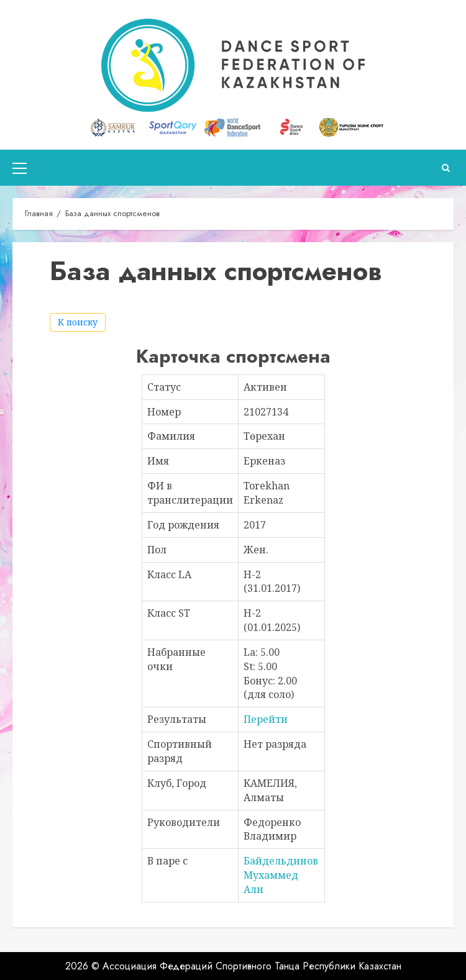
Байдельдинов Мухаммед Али (281, 875)
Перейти (266, 719)
